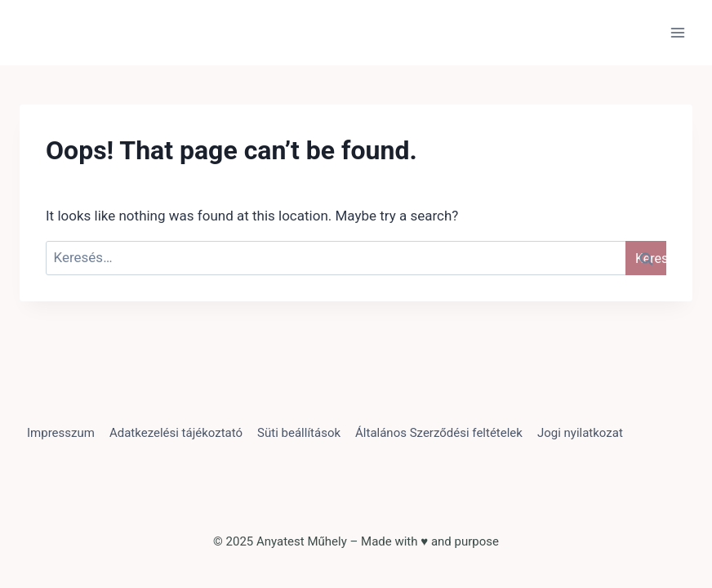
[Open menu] (677, 32)
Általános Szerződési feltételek (439, 433)
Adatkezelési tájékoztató (176, 433)
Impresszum (61, 433)
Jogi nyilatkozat (580, 433)
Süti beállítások (299, 433)
